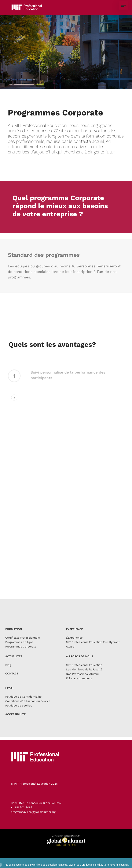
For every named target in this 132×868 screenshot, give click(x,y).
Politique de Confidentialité (23, 702)
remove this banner (117, 865)
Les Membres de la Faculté (84, 675)
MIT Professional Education (84, 671)
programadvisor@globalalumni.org (33, 812)
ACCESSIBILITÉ (15, 720)
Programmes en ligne (19, 648)
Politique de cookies (19, 711)
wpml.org (37, 865)
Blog (8, 671)
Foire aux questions (79, 684)
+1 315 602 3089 (22, 807)
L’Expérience (74, 643)
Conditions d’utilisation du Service (28, 707)
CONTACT (12, 679)
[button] (123, 5)
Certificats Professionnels (23, 643)
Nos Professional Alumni (82, 679)
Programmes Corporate (21, 652)
